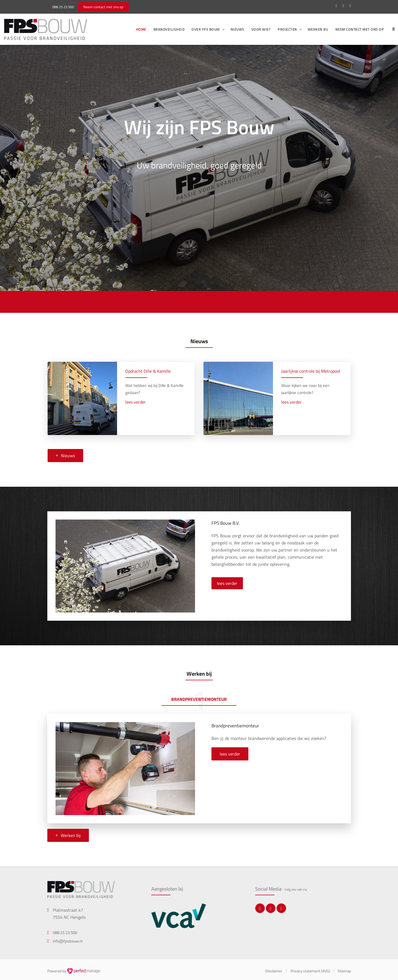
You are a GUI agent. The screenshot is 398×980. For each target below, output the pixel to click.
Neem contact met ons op (360, 29)
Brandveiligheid (169, 29)
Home (141, 29)
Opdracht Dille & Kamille (148, 371)
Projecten (287, 29)
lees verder (136, 402)
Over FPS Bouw (206, 29)
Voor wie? (261, 29)
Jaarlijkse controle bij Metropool (311, 371)
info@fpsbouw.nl (68, 941)
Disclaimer (274, 971)
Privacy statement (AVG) (310, 971)
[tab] (199, 700)
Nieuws (237, 29)
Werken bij (318, 29)
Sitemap (344, 971)
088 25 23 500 (63, 7)
